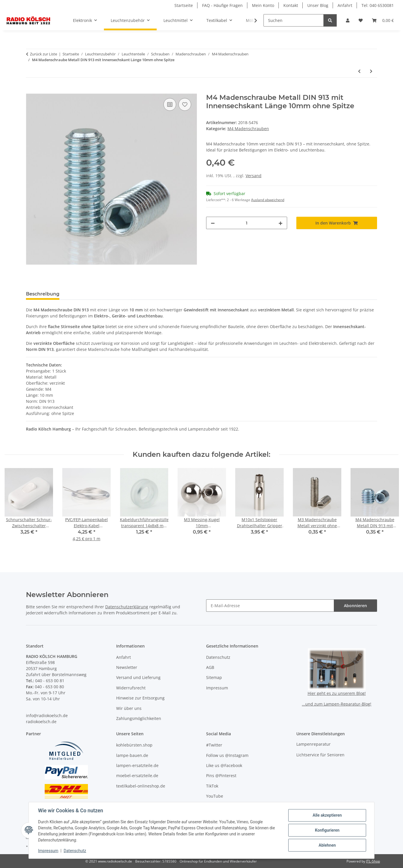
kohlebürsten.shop (134, 745)
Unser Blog (318, 5)
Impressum (48, 851)
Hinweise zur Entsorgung (140, 698)
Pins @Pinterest (221, 776)
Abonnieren (355, 606)
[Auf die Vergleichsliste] (170, 104)
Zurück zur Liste (44, 54)
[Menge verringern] (213, 223)
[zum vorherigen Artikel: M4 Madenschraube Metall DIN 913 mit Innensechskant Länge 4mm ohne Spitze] (359, 71)
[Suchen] (294, 20)
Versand (254, 176)
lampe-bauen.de (132, 755)
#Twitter (214, 745)
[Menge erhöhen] (280, 223)
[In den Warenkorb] (31, 90)
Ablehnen (327, 845)
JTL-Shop (373, 861)
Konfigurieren (327, 830)
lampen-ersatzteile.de (137, 765)
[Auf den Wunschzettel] (185, 104)
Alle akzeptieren (327, 815)
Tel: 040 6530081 (378, 5)
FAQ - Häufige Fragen (222, 5)
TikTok (212, 786)
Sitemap (214, 677)
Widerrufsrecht (131, 688)
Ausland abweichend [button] (268, 200)
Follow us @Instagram (227, 755)
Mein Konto (263, 5)
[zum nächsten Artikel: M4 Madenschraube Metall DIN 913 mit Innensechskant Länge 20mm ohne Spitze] (371, 71)
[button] (348, 20)
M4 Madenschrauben (248, 129)
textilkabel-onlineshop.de (141, 786)
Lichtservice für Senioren (320, 755)
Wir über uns (129, 708)
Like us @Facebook (224, 765)
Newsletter (127, 667)
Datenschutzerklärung (127, 607)
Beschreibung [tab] (43, 294)
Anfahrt (345, 5)
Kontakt (291, 5)
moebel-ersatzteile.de (137, 776)
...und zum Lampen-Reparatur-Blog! (337, 704)
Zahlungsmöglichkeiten (139, 718)
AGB (210, 667)
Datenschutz (75, 851)
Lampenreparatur (313, 744)
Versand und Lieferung (138, 677)
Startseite (184, 5)
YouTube (215, 796)
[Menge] (247, 223)
